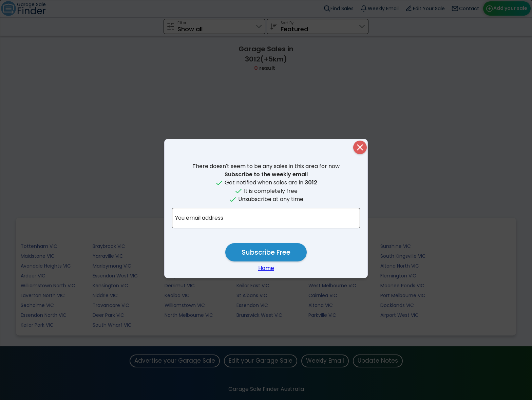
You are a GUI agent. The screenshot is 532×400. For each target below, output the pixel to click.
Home (266, 268)
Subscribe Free (266, 252)
